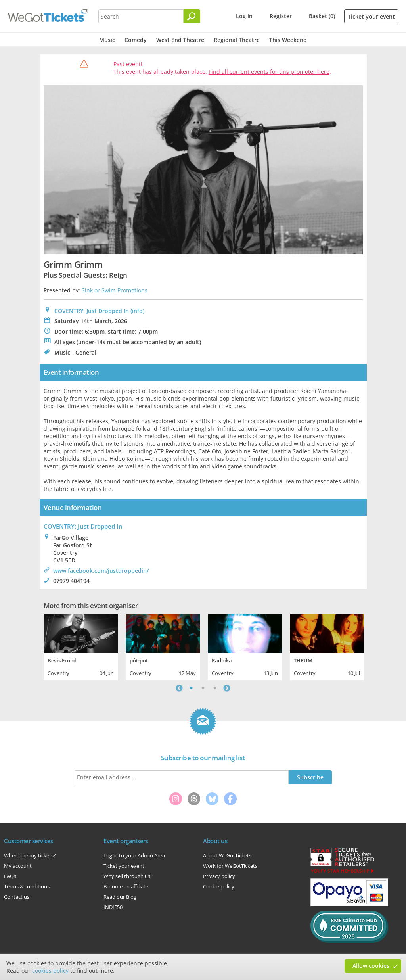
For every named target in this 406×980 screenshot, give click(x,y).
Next (227, 688)
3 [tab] (215, 688)
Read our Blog (120, 897)
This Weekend (288, 40)
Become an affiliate (126, 886)
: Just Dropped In (83, 526)
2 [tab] (203, 688)
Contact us (17, 897)
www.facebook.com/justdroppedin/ (101, 571)
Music (107, 40)
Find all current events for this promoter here (269, 72)
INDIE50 (113, 907)
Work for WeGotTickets (230, 866)
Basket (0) (322, 16)
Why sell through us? (128, 876)
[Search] (192, 16)
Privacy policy (219, 876)
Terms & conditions (27, 886)
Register (281, 16)
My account (18, 866)
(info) (137, 311)
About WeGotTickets (227, 855)
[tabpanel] (81, 646)
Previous (179, 688)
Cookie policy (219, 886)
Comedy (136, 40)
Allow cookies (371, 966)
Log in (244, 16)
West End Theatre (180, 40)
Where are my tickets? (30, 855)
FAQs (10, 876)
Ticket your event (371, 16)
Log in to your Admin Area (134, 855)
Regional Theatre (237, 40)
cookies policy (50, 971)
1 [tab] (191, 688)
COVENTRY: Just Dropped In (92, 311)
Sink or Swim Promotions (115, 290)
